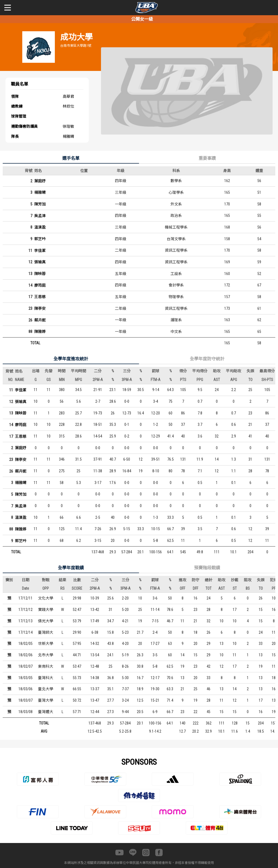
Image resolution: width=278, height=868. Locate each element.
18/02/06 (26, 655)
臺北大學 (46, 689)
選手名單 (71, 158)
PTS (183, 380)
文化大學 (46, 598)
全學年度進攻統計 (71, 359)
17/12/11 (26, 598)
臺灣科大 (46, 678)
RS (62, 588)
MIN (62, 380)
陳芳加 (40, 204)
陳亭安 (40, 308)
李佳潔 (40, 251)
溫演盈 (40, 227)
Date (26, 588)
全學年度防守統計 (207, 359)
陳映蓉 (40, 274)
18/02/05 (26, 644)
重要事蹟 (207, 158)
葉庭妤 (40, 181)
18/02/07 (26, 666)
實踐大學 (46, 610)
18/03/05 (26, 678)
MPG (78, 380)
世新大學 (46, 644)
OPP (46, 588)
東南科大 (46, 666)
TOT (208, 588)
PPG (200, 380)
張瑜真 (40, 262)
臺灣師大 (46, 632)
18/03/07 (26, 700)
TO (250, 380)
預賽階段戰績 (207, 568)
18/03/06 (26, 689)
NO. (11, 380)
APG (234, 380)
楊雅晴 (40, 192)
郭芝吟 (40, 239)
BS (248, 588)
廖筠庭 (40, 285)
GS (49, 380)
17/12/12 (26, 610)
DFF (195, 588)
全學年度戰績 (71, 568)
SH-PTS (267, 380)
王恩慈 (40, 297)
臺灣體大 (46, 712)
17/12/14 (26, 632)
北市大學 (46, 655)
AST (217, 380)
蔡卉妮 (40, 320)
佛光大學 (46, 621)
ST (235, 588)
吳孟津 (40, 216)
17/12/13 (26, 621)
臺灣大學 (46, 700)
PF (274, 588)
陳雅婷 (40, 332)
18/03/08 (26, 712)
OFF (182, 588)
